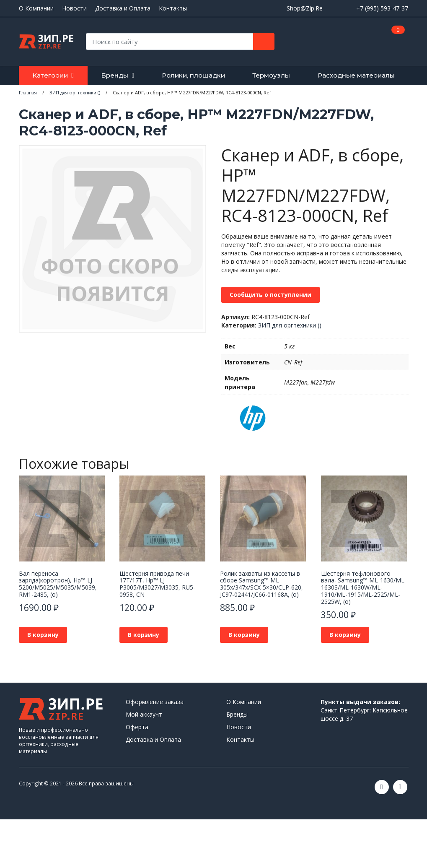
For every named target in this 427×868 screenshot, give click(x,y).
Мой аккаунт (144, 714)
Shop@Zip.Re (305, 8)
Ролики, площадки (193, 75)
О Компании (36, 8)
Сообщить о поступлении (270, 295)
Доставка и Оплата (123, 8)
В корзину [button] (43, 635)
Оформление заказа (155, 702)
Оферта (137, 727)
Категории (50, 75)
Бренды (115, 75)
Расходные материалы (356, 75)
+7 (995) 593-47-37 (382, 8)
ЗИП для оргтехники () (290, 325)
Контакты (173, 8)
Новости (74, 8)
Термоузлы (271, 75)
